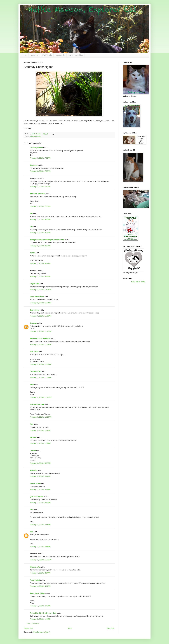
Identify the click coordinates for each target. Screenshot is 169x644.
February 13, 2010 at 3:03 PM (40, 463)
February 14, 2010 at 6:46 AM (40, 606)
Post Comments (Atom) (42, 632)
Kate (31, 532)
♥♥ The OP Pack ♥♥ (37, 404)
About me (34, 55)
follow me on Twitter (138, 282)
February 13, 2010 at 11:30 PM (41, 560)
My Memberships (76, 55)
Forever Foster (35, 483)
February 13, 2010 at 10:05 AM (41, 290)
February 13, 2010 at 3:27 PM (40, 476)
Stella (32, 385)
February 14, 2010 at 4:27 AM (40, 586)
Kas (31, 213)
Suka (32, 510)
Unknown (33, 323)
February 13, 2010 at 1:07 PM (40, 430)
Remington (34, 165)
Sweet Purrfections (37, 297)
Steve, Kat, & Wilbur (37, 593)
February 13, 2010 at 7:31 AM (40, 158)
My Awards (60, 55)
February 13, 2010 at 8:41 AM (40, 263)
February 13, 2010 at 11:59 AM (41, 364)
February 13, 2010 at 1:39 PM (40, 443)
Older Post (110, 628)
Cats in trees (34, 310)
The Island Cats (36, 371)
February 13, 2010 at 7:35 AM (40, 171)
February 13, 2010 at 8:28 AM (40, 246)
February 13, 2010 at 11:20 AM (41, 331)
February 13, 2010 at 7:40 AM (40, 187)
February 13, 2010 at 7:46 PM (40, 525)
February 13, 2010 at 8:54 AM (40, 277)
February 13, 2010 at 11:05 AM (41, 316)
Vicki (32, 424)
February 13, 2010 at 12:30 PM (41, 417)
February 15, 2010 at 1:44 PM (40, 619)
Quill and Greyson (37, 497)
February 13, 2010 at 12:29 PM (41, 397)
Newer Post (29, 628)
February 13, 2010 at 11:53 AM (41, 345)
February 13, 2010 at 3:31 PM (40, 490)
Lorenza (33, 450)
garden (39, 136)
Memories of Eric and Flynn (40, 338)
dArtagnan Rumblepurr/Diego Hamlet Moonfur (47, 240)
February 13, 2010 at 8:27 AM (40, 233)
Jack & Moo (34, 352)
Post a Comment (33, 624)
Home (24, 55)
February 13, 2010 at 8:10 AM (40, 220)
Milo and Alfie (35, 567)
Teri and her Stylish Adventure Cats (43, 613)
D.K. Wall (33, 437)
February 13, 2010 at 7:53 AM (40, 206)
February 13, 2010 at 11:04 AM (41, 303)
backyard (33, 136)
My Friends (47, 55)
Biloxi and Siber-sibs (38, 194)
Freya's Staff (34, 284)
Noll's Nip (33, 470)
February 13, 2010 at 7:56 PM (40, 547)
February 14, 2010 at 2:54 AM (40, 573)
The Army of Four (36, 148)
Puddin (32, 253)
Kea (31, 227)
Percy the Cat (35, 580)
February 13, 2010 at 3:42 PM (40, 503)
